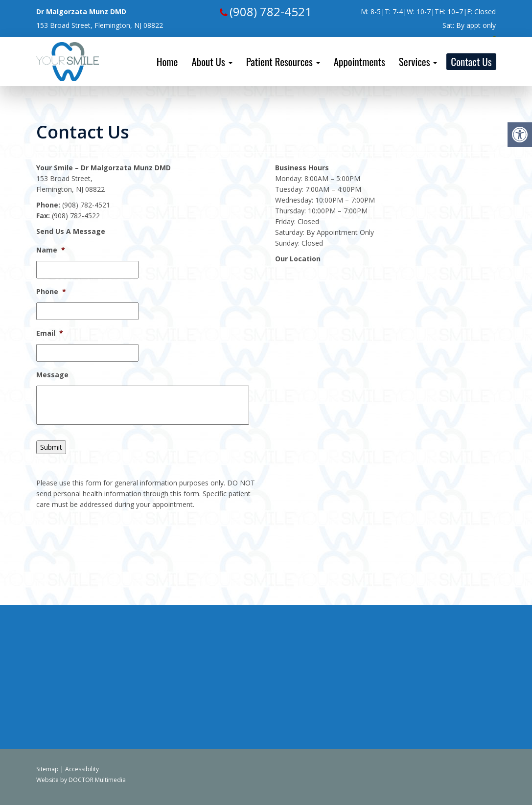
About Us (212, 61)
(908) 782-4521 (271, 11)
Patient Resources (283, 61)
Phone (51, 292)
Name (51, 250)
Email (50, 333)
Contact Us (471, 61)
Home (167, 61)
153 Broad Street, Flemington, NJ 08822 (100, 25)
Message (52, 375)
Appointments (359, 61)
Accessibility (82, 769)
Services (418, 61)
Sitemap (47, 769)
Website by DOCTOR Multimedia (81, 780)
